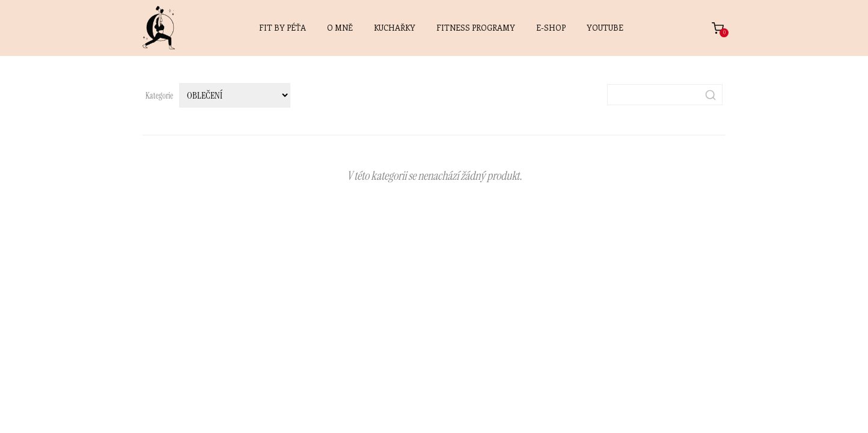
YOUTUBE (605, 27)
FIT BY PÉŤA (283, 27)
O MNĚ (340, 27)
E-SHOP (551, 27)
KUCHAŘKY (395, 27)
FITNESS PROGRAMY (476, 27)
